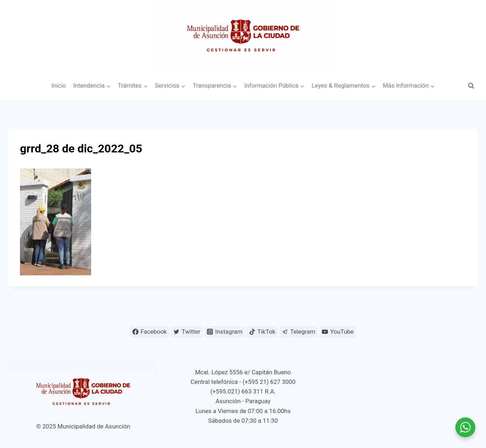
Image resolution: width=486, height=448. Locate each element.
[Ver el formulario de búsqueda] (471, 86)
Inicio (59, 85)
